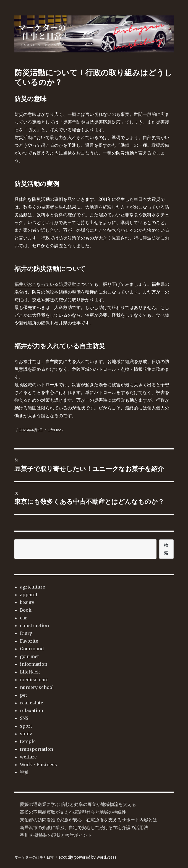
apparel (29, 595)
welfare (28, 757)
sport (26, 726)
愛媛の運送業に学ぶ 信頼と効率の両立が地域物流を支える (78, 804)
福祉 (24, 772)
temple (28, 741)
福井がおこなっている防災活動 (45, 284)
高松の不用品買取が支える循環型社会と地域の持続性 (73, 812)
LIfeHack (56, 430)
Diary (26, 633)
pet (23, 695)
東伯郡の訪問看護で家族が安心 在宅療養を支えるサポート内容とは (88, 820)
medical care (34, 680)
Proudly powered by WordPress (88, 857)
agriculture (32, 587)
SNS (24, 718)
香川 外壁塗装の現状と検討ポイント (56, 835)
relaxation (32, 710)
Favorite (29, 641)
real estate (32, 703)
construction (34, 625)
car (23, 618)
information (34, 664)
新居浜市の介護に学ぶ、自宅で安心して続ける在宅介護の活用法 (84, 827)
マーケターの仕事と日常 (34, 857)
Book (26, 610)
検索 (166, 549)
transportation (36, 749)
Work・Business (38, 765)
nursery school (37, 687)
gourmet (29, 656)
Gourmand (32, 649)
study (26, 734)
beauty (27, 602)
